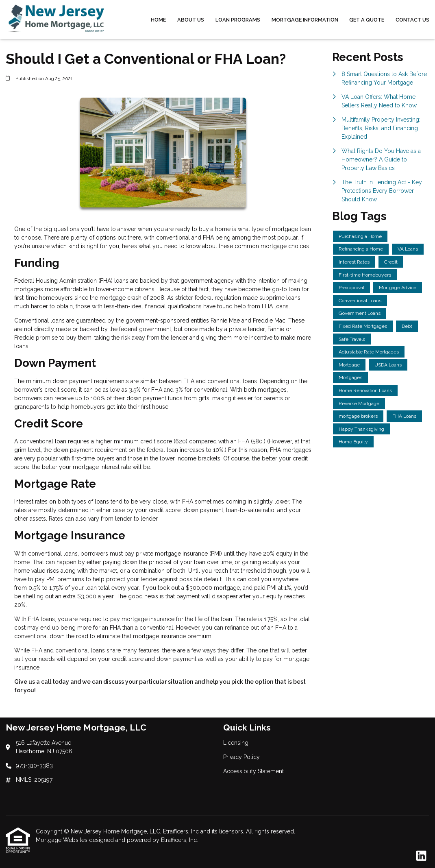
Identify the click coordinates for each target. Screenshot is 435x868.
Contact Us (412, 20)
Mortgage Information (305, 20)
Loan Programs (238, 20)
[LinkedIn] (421, 856)
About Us (191, 20)
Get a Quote (367, 20)
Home (158, 20)
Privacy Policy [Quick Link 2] (241, 757)
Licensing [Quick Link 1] (236, 743)
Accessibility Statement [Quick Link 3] (253, 771)
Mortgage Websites (62, 840)
